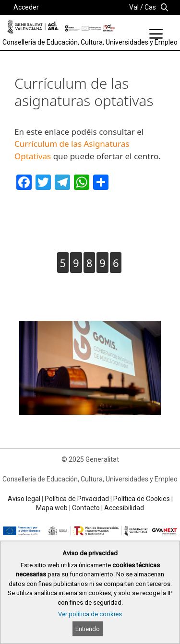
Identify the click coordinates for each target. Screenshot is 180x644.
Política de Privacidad (77, 499)
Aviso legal (24, 499)
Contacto (86, 508)
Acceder (26, 7)
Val (134, 7)
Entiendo (88, 629)
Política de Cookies (142, 499)
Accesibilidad (124, 508)
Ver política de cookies (90, 614)
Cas (150, 7)
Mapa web (52, 508)
